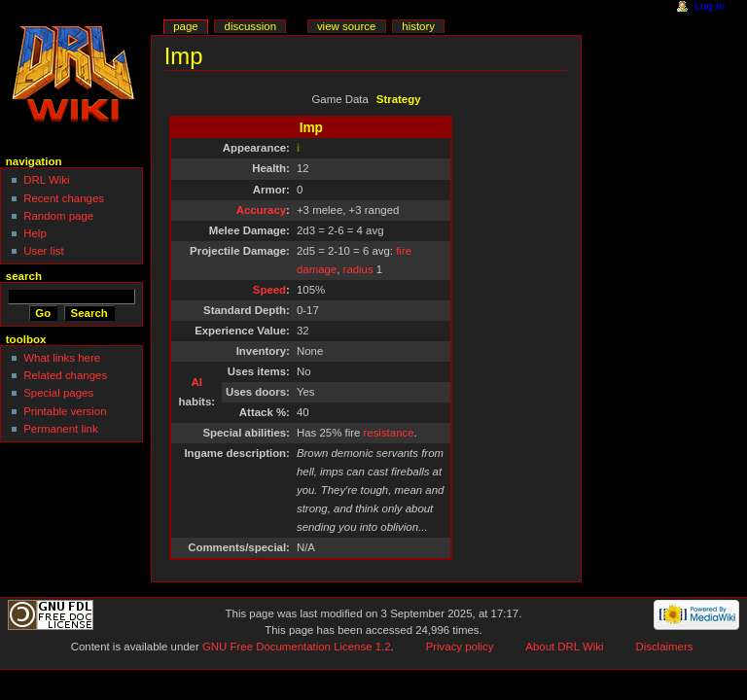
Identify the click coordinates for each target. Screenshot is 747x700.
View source (346, 26)
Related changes (65, 375)
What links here (62, 358)
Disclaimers (664, 647)
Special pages (58, 393)
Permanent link (60, 429)
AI (197, 382)
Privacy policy (460, 647)
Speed (269, 290)
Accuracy (261, 210)
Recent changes (64, 198)
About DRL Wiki (564, 647)
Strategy (399, 99)
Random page (58, 216)
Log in (710, 6)
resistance (389, 433)
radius (358, 269)
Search (24, 276)
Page (185, 26)
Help (35, 233)
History (418, 26)
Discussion (250, 26)
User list (43, 251)
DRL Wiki (46, 180)
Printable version (65, 411)
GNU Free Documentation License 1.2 (297, 647)
